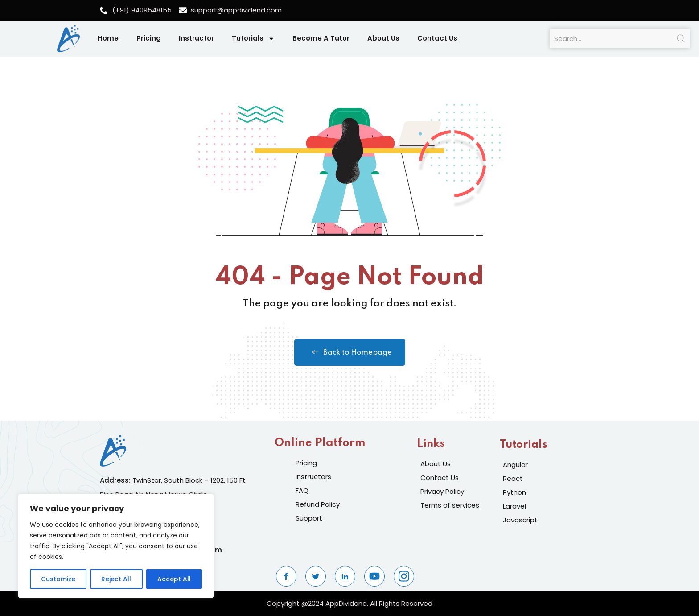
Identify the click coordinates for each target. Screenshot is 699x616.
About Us (383, 38)
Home (108, 38)
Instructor (196, 38)
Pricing (149, 38)
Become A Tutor (321, 38)
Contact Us (437, 38)
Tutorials (253, 39)
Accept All (174, 579)
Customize (58, 579)
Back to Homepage (350, 352)
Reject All (116, 579)
